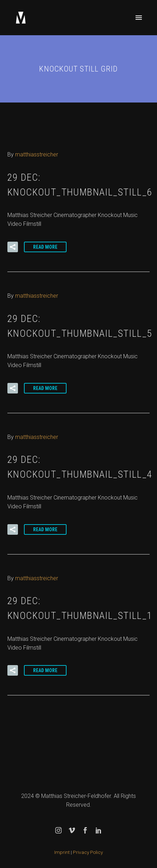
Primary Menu (139, 18)
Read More (45, 247)
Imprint (62, 852)
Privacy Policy (88, 852)
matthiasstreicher (37, 154)
